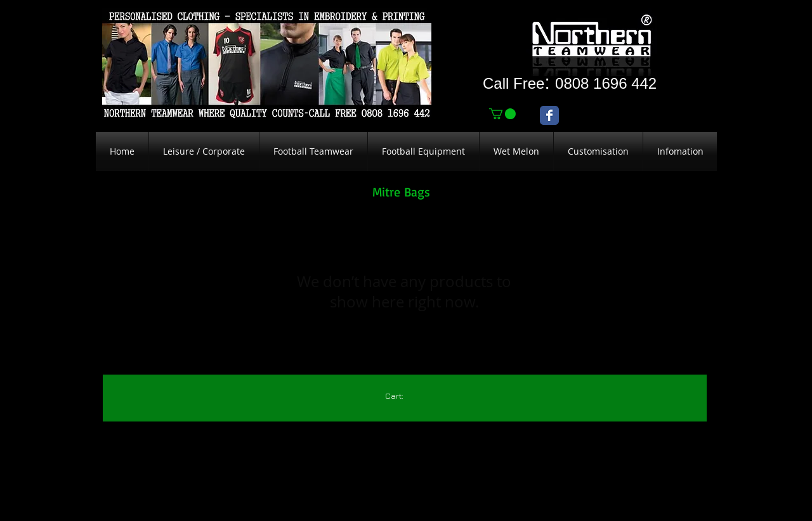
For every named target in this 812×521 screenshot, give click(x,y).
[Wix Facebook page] (549, 115)
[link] (502, 114)
